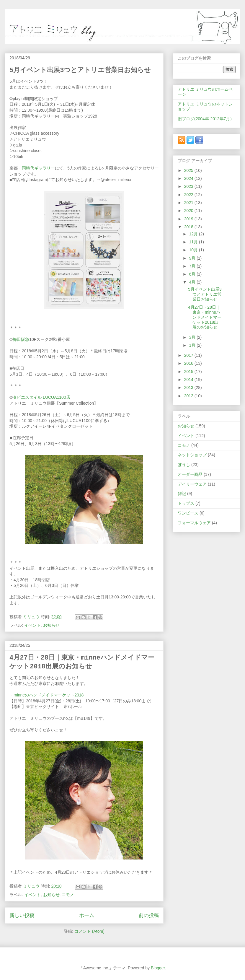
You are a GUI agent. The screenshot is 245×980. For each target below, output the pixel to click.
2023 (189, 186)
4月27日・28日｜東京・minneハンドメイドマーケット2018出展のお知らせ (205, 317)
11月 (194, 242)
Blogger (158, 968)
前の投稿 (149, 915)
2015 (189, 372)
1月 (193, 345)
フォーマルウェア (194, 523)
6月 (193, 274)
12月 (194, 234)
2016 (189, 363)
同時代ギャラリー (38, 168)
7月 (193, 266)
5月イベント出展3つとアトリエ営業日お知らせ (80, 70)
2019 (189, 219)
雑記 (182, 494)
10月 (194, 250)
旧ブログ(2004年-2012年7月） (206, 119)
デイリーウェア (192, 484)
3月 (193, 337)
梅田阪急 (21, 339)
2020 (189, 211)
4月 (193, 282)
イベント (32, 625)
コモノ (68, 895)
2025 (189, 170)
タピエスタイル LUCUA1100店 (41, 397)
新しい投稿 (22, 915)
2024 (189, 178)
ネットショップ (192, 455)
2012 (189, 396)
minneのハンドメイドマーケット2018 (49, 695)
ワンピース (188, 513)
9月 (193, 258)
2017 (189, 355)
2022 (189, 195)
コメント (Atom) (89, 931)
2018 (189, 227)
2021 (189, 203)
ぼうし (184, 465)
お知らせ (51, 625)
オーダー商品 (190, 474)
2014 (189, 380)
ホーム (87, 915)
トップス (186, 503)
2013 (189, 388)
